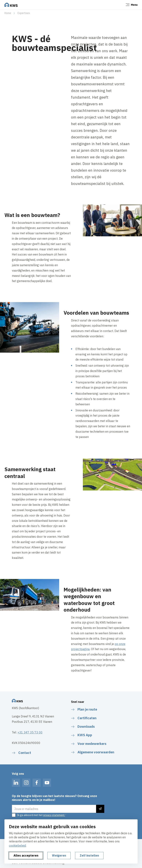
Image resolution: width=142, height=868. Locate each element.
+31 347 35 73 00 (30, 732)
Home (8, 13)
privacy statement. (54, 815)
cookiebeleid (17, 846)
